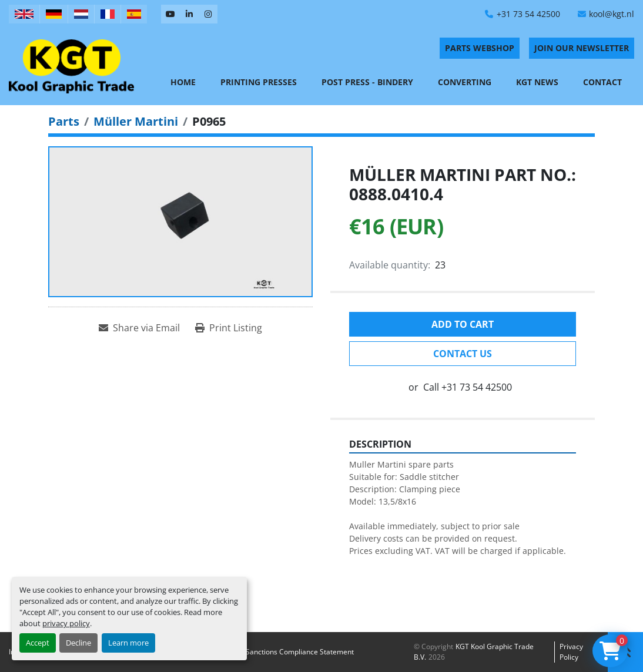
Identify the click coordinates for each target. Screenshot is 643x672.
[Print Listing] (229, 328)
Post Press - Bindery (367, 82)
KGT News (537, 82)
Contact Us (463, 354)
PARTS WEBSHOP (480, 48)
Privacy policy (571, 652)
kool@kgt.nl (612, 14)
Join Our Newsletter (582, 48)
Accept (38, 643)
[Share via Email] (139, 328)
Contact (602, 82)
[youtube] (170, 14)
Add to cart (463, 324)
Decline (78, 643)
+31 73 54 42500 (528, 14)
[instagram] (208, 14)
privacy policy (66, 623)
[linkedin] (189, 14)
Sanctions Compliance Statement (300, 652)
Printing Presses (259, 82)
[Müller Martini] (136, 121)
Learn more (128, 643)
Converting (465, 82)
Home (183, 82)
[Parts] (64, 121)
